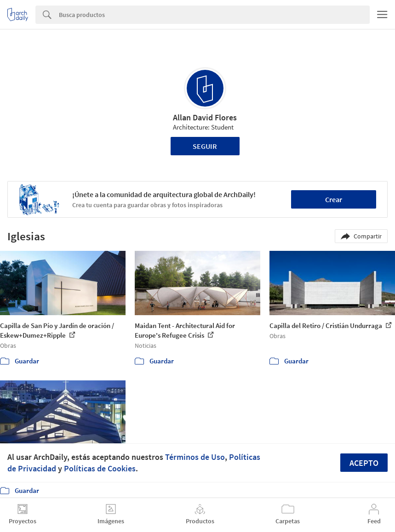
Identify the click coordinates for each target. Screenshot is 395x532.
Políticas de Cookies (100, 468)
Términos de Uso (195, 457)
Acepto (364, 463)
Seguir (205, 146)
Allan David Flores (205, 117)
